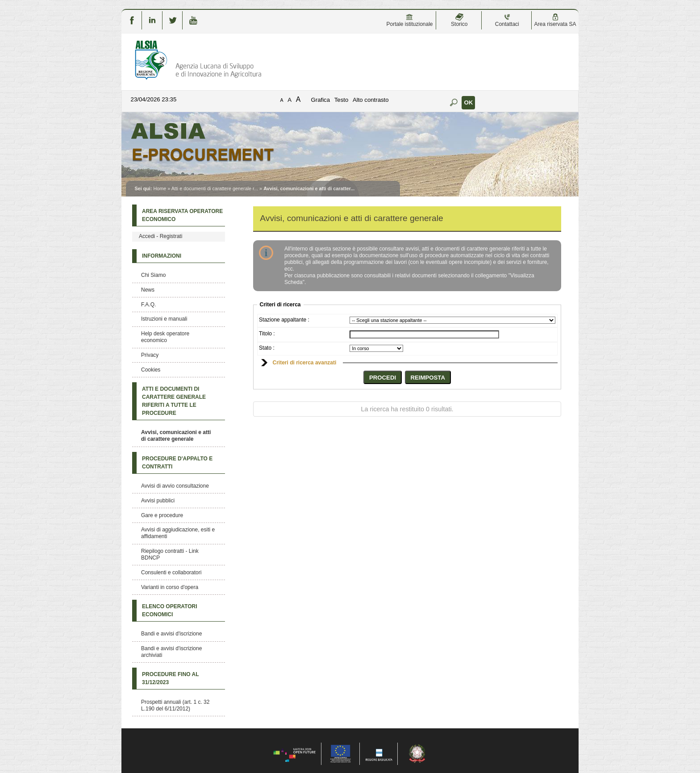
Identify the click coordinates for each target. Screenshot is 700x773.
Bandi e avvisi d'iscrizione (171, 634)
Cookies (151, 370)
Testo (342, 100)
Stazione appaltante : (284, 320)
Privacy (150, 355)
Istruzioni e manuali (164, 319)
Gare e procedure (162, 515)
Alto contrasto (371, 100)
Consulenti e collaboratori (171, 572)
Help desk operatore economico (165, 337)
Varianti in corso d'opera (170, 587)
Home (160, 188)
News (148, 290)
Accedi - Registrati (160, 236)
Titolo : (267, 334)
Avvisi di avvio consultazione (175, 486)
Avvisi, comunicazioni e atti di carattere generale (176, 436)
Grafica (321, 100)
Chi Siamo (153, 275)
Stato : (267, 348)
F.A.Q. (148, 305)
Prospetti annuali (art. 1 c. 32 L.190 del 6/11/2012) (175, 705)
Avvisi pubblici (158, 501)
